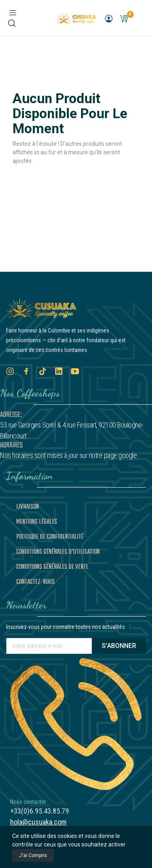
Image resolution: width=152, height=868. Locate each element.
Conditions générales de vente (52, 567)
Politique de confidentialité (50, 537)
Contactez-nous (35, 582)
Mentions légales (37, 522)
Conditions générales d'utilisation (58, 552)
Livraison (28, 507)
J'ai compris (33, 855)
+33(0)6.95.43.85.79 (40, 811)
